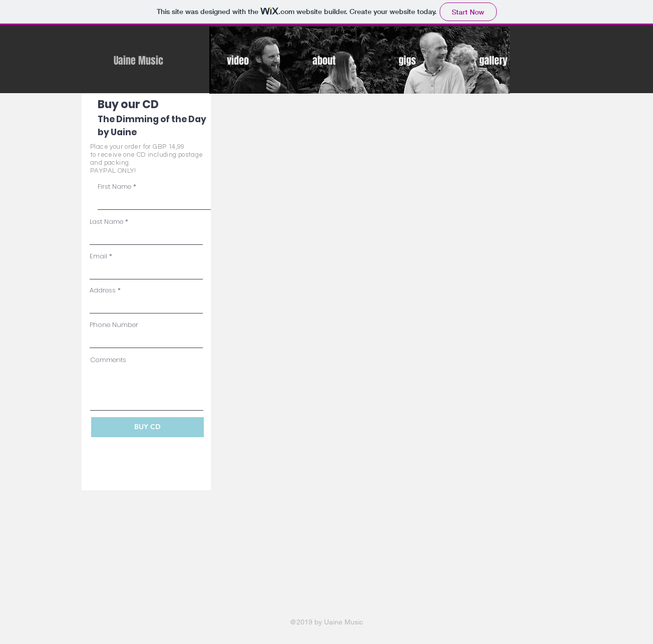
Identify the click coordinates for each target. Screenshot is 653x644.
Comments (108, 360)
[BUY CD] (147, 427)
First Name (114, 187)
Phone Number (114, 325)
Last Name (106, 222)
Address (103, 290)
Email (98, 256)
